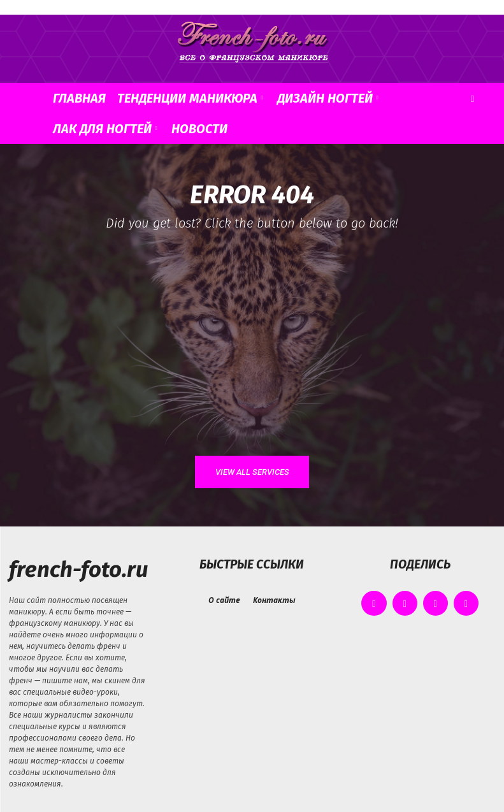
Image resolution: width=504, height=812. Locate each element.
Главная (79, 98)
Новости (199, 129)
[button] (473, 98)
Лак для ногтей (105, 129)
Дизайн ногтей (328, 98)
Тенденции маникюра (190, 98)
